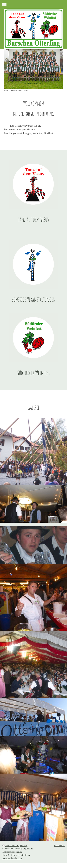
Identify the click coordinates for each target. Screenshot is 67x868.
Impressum (28, 849)
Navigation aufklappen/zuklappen (33, 4)
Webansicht (59, 846)
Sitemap (24, 846)
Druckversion (11, 846)
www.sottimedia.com (12, 858)
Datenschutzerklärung (12, 852)
